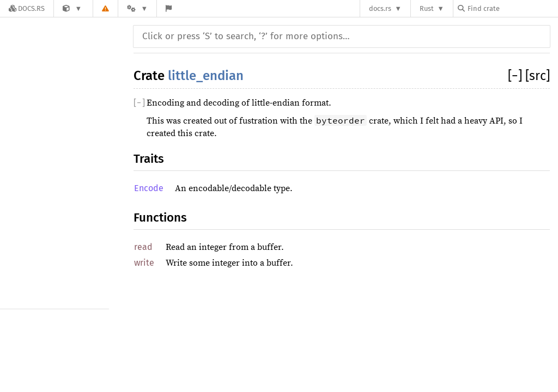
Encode (149, 188)
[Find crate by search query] (512, 8)
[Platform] (137, 8)
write (144, 263)
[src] (538, 76)
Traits (149, 159)
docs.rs (380, 8)
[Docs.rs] (27, 8)
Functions (160, 218)
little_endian (206, 76)
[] (517, 76)
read (143, 247)
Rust (427, 8)
